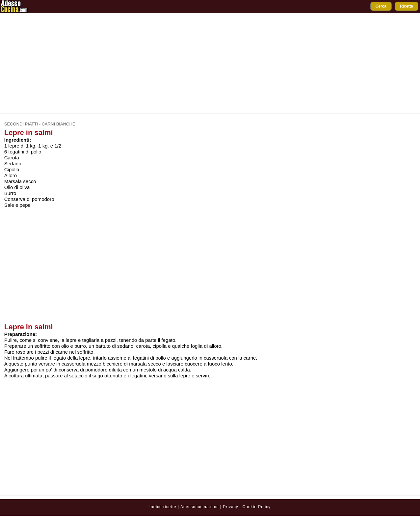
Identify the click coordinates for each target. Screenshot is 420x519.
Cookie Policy (257, 507)
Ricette (407, 6)
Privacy (231, 507)
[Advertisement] (210, 65)
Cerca (381, 6)
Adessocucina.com (200, 507)
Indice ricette (163, 507)
